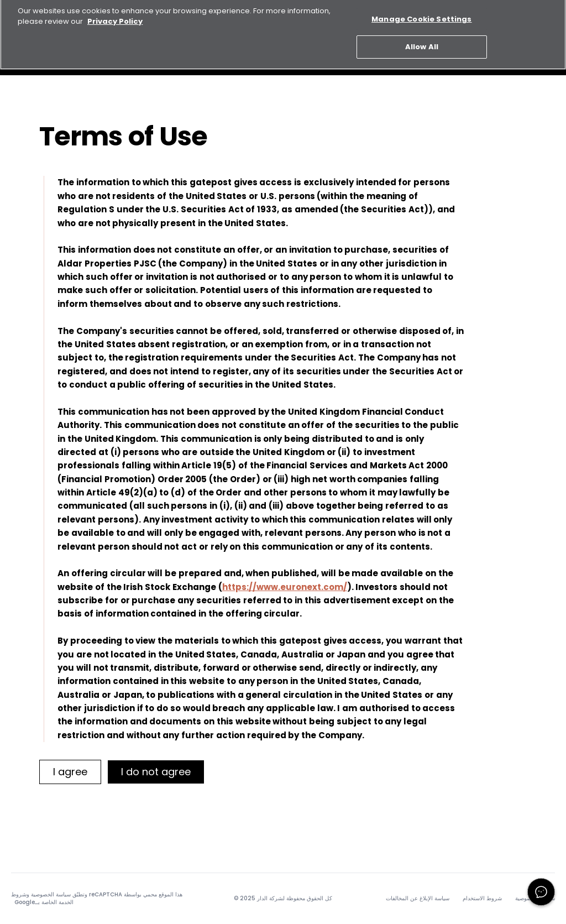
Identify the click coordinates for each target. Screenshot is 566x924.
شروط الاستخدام (482, 899)
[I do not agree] (156, 772)
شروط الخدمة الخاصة (42, 898)
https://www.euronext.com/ (285, 587)
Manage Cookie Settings (421, 15)
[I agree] (70, 772)
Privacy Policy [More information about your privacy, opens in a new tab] (115, 17)
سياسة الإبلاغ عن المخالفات (418, 899)
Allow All (422, 42)
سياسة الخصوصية (51, 894)
